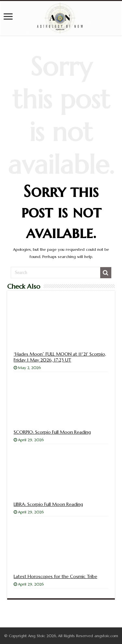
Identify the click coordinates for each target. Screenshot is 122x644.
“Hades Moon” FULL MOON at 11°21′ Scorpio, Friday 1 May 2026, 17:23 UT (60, 357)
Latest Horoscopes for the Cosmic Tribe (55, 576)
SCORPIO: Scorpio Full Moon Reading (52, 432)
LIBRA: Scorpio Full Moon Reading (48, 504)
